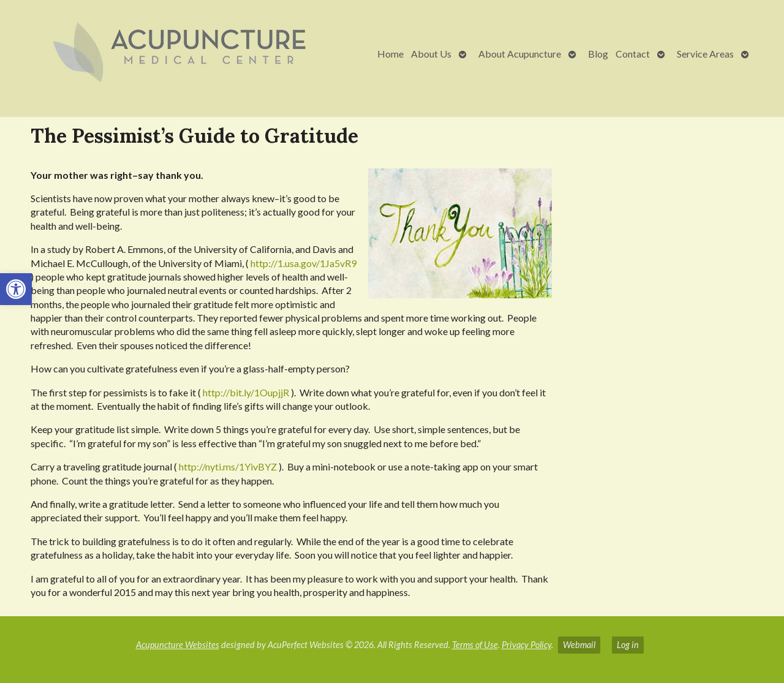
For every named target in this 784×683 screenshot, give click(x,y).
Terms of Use (475, 645)
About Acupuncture (520, 54)
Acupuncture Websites (178, 645)
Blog (598, 54)
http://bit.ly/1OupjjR (246, 392)
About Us (431, 54)
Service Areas (705, 54)
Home (390, 54)
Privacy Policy (526, 645)
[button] (16, 289)
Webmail (579, 645)
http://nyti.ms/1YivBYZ (228, 466)
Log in (628, 645)
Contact (633, 54)
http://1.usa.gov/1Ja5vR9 (303, 263)
